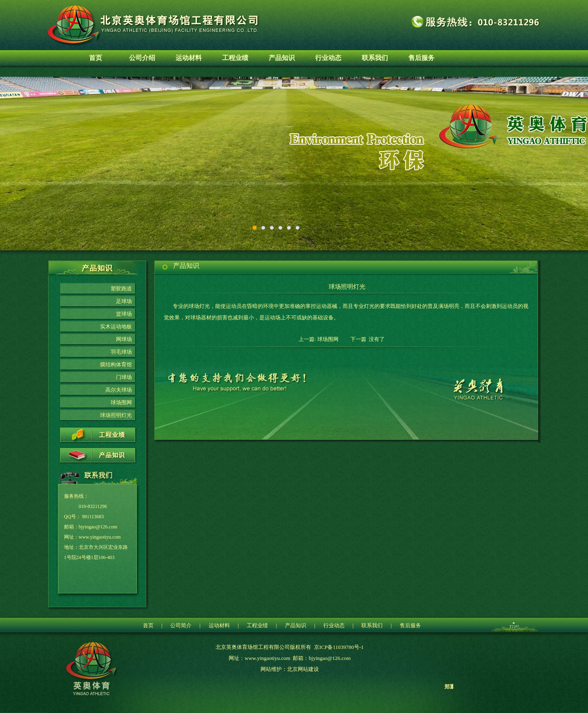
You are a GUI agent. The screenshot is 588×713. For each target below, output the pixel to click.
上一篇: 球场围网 (318, 339)
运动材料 (189, 58)
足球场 (124, 301)
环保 (294, 164)
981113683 (93, 517)
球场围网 (121, 402)
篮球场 (124, 314)
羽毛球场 (121, 352)
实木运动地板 (116, 326)
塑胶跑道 (121, 289)
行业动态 (328, 58)
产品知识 (282, 58)
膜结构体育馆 (116, 364)
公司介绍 (142, 58)
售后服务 (421, 58)
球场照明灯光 (116, 415)
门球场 (124, 377)
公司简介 (181, 625)
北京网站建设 (303, 669)
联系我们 (375, 58)
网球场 (124, 339)
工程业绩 (235, 58)
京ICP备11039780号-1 (339, 647)
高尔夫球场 (119, 390)
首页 (96, 58)
